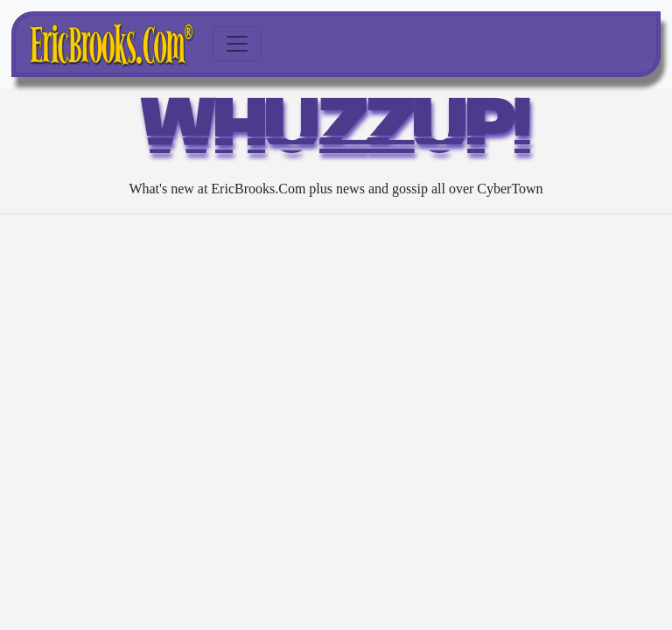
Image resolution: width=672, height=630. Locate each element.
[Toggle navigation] (237, 44)
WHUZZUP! (336, 133)
